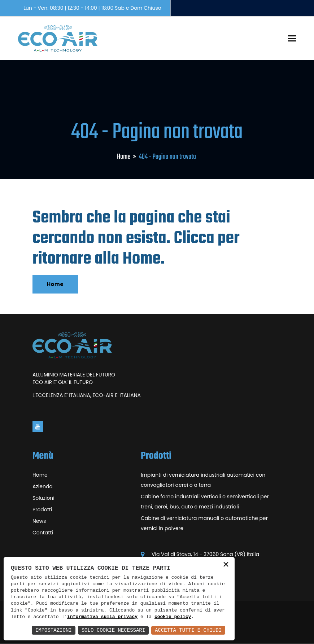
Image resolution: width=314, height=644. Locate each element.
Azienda (43, 486)
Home (124, 157)
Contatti (43, 533)
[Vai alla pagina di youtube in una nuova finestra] (38, 427)
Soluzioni (43, 498)
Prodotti (42, 510)
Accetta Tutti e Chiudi (188, 630)
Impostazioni (54, 630)
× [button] (226, 565)
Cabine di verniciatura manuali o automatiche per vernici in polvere (204, 523)
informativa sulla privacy (102, 617)
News (39, 521)
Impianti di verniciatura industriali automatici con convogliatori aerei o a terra (203, 480)
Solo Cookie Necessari (113, 630)
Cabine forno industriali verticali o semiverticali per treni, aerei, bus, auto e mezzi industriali (205, 502)
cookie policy (173, 617)
